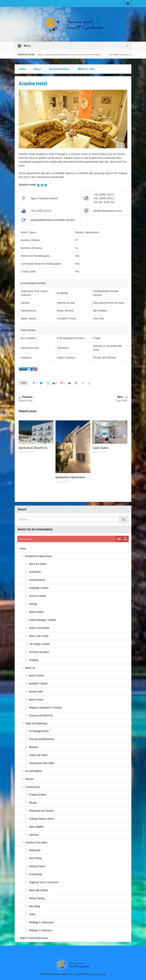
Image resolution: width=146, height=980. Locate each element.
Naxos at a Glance (38, 564)
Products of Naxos (38, 795)
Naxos (37, 69)
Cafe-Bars (34, 835)
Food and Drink (33, 787)
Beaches (29, 779)
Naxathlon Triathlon (38, 684)
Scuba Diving (35, 874)
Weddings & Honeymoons (41, 923)
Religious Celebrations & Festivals (46, 708)
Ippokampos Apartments (70, 477)
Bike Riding (35, 906)
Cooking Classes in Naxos (42, 819)
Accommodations (59, 69)
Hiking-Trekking (37, 898)
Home (22, 69)
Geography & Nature (39, 588)
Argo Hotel (100, 399)
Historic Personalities (39, 628)
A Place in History (38, 596)
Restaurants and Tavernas (41, 811)
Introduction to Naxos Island (38, 556)
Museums (34, 747)
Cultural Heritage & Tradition (43, 620)
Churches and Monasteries (42, 739)
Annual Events (36, 692)
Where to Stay (86, 69)
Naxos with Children (39, 890)
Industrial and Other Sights (42, 763)
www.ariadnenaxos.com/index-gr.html (52, 220)
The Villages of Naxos (40, 644)
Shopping (34, 660)
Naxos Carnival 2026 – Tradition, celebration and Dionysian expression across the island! (70, 55)
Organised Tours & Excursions (44, 882)
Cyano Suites (100, 448)
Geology (33, 604)
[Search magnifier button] (125, 539)
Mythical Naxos (36, 612)
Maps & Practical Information (34, 938)
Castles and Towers (38, 755)
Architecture (35, 572)
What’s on (30, 668)
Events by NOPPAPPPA (41, 716)
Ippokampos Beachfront (33, 448)
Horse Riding (35, 858)
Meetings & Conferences (41, 931)
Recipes (33, 803)
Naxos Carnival (36, 676)
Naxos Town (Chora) (39, 636)
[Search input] (67, 539)
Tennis (32, 915)
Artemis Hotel (46, 399)
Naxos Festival (36, 700)
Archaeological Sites (39, 731)
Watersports (35, 850)
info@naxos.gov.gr (98, 974)
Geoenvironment (37, 580)
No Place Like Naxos (39, 652)
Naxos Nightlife (36, 827)
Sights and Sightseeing (36, 724)
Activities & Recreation (36, 843)
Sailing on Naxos (37, 866)
